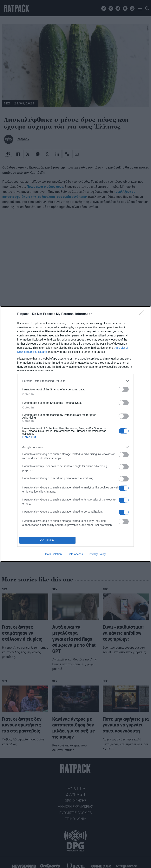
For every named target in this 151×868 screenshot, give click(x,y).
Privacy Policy (97, 554)
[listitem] (75, 381)
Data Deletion (53, 554)
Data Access (75, 554)
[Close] (143, 314)
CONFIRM (47, 540)
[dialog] (75, 434)
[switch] (124, 389)
